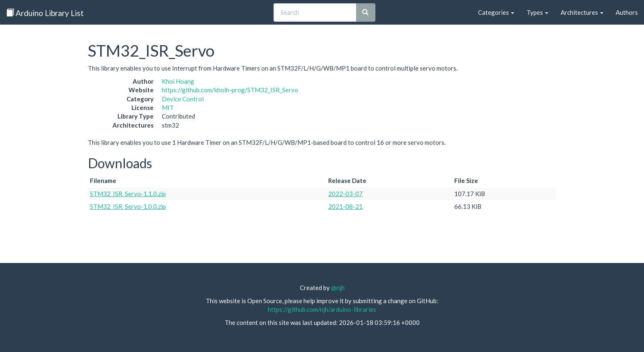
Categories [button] (496, 12)
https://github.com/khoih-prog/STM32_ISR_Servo (230, 90)
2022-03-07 (345, 194)
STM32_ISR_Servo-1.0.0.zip (128, 206)
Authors (627, 12)
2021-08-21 (345, 206)
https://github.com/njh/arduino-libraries (322, 309)
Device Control (183, 99)
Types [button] (537, 12)
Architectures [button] (582, 12)
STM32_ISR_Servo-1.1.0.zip (128, 194)
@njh (338, 288)
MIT (168, 107)
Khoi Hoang (178, 81)
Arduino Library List (45, 13)
